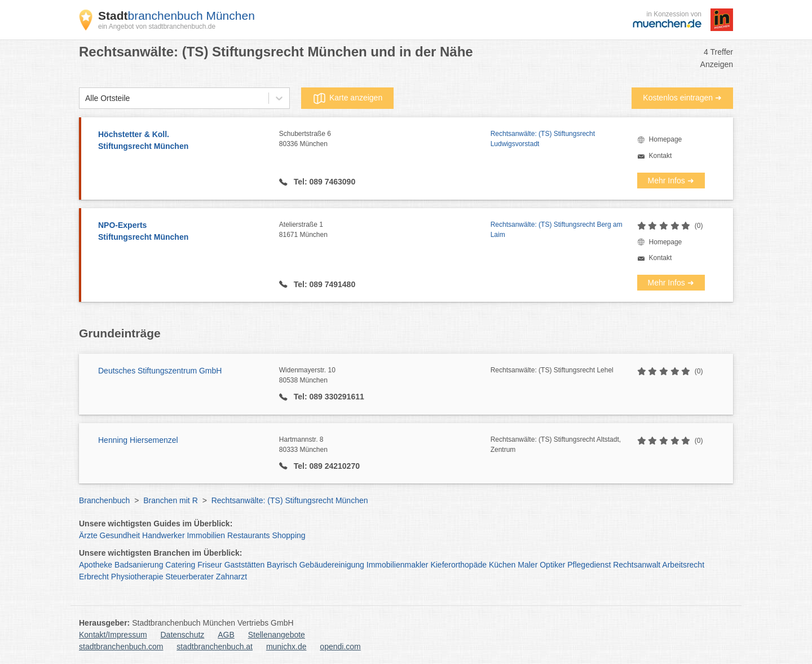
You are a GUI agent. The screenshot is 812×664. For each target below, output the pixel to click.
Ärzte (88, 535)
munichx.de (286, 647)
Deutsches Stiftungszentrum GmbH (160, 371)
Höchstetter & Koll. (183, 141)
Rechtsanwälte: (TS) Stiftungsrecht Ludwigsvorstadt (543, 139)
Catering (180, 565)
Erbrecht (94, 577)
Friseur (210, 565)
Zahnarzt (231, 577)
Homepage (666, 139)
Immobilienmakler (398, 565)
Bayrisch (282, 565)
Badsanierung (139, 565)
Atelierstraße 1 (385, 230)
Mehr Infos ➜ (671, 181)
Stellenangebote (277, 635)
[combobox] (85, 98)
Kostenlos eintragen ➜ (682, 98)
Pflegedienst (589, 565)
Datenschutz (183, 635)
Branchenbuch (104, 500)
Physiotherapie (137, 577)
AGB (226, 635)
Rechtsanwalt (637, 565)
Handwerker (163, 535)
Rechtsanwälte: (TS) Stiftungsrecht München (290, 500)
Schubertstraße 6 (385, 139)
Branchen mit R (170, 500)
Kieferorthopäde (458, 565)
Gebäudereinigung (332, 565)
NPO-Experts (183, 232)
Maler (528, 565)
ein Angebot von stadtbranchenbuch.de (157, 27)
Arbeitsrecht (683, 565)
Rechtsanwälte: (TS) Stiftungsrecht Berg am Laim (557, 230)
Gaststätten (245, 565)
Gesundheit (120, 535)
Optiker (552, 565)
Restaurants (248, 535)
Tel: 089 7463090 (323, 182)
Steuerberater (189, 577)
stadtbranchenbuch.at (215, 647)
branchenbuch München (176, 16)
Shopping (288, 535)
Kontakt (661, 156)
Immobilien (206, 535)
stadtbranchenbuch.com (121, 647)
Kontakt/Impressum (113, 635)
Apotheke (96, 565)
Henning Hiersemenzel (138, 440)
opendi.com (340, 647)
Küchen (502, 565)
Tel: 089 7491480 (323, 284)
